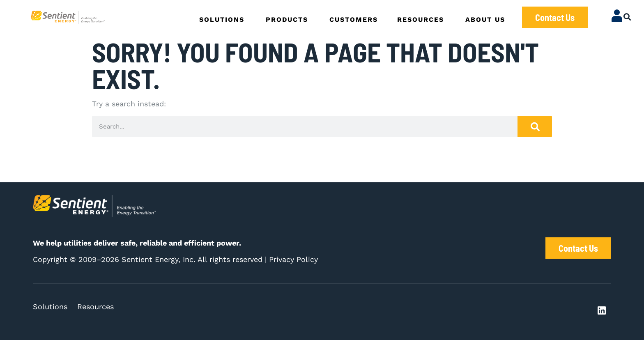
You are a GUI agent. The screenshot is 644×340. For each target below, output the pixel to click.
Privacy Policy (293, 259)
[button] (627, 17)
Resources (95, 307)
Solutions (50, 307)
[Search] (535, 126)
